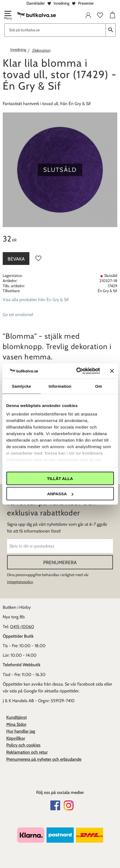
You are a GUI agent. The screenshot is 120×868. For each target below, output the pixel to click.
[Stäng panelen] (112, 371)
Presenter (86, 3)
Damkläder (36, 3)
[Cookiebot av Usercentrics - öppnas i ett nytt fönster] (76, 371)
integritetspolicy (20, 582)
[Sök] (111, 30)
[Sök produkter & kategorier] (55, 30)
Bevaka (16, 259)
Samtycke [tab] (21, 386)
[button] (8, 16)
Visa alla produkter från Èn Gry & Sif (36, 300)
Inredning (61, 3)
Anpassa (60, 494)
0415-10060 (22, 627)
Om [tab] (99, 386)
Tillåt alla (60, 478)
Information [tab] (60, 386)
